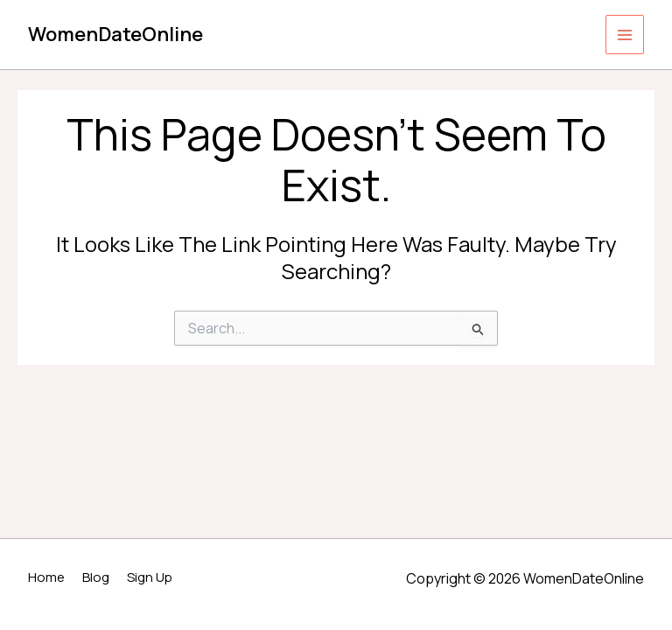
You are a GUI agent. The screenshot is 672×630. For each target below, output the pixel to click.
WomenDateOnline (115, 34)
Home (46, 577)
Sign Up (150, 577)
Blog (96, 577)
